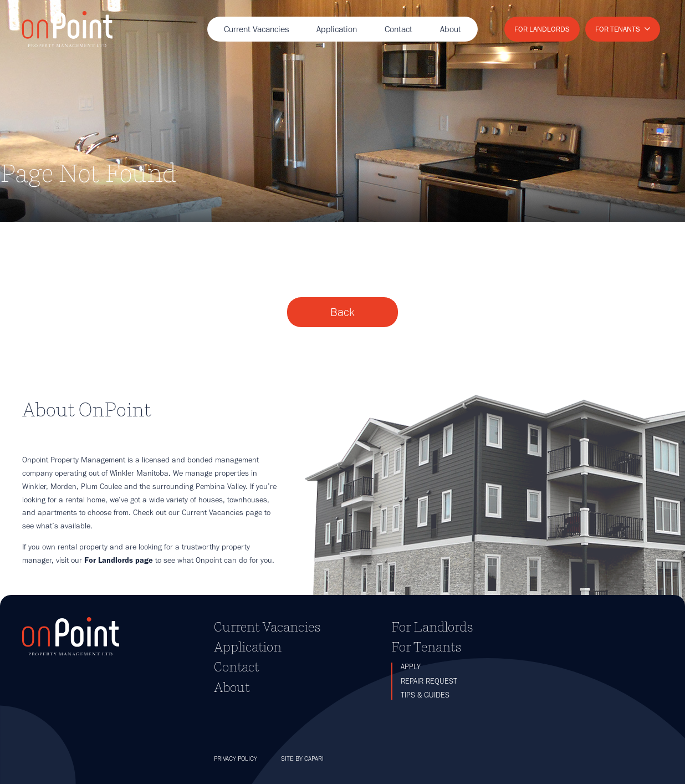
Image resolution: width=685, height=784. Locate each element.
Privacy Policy (236, 758)
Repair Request (429, 681)
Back (343, 312)
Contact (398, 29)
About (451, 29)
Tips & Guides (425, 695)
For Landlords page (119, 560)
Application (337, 29)
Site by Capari (302, 758)
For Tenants (618, 29)
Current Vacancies (256, 29)
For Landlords (542, 29)
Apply (411, 667)
